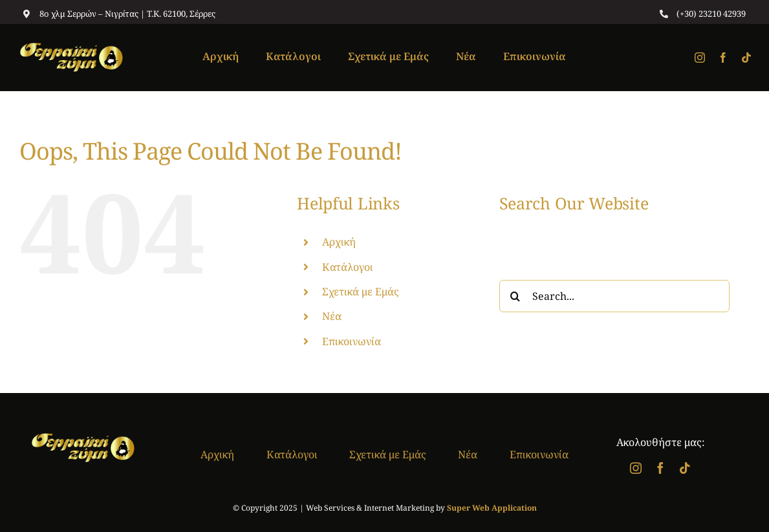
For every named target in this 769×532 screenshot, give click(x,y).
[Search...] (614, 296)
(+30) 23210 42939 (711, 14)
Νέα (332, 316)
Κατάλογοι (348, 267)
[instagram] (700, 58)
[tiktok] (746, 58)
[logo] (71, 48)
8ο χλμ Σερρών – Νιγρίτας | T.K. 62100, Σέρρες (127, 14)
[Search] (515, 296)
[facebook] (723, 58)
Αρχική (339, 242)
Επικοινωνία (352, 341)
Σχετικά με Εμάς (361, 292)
